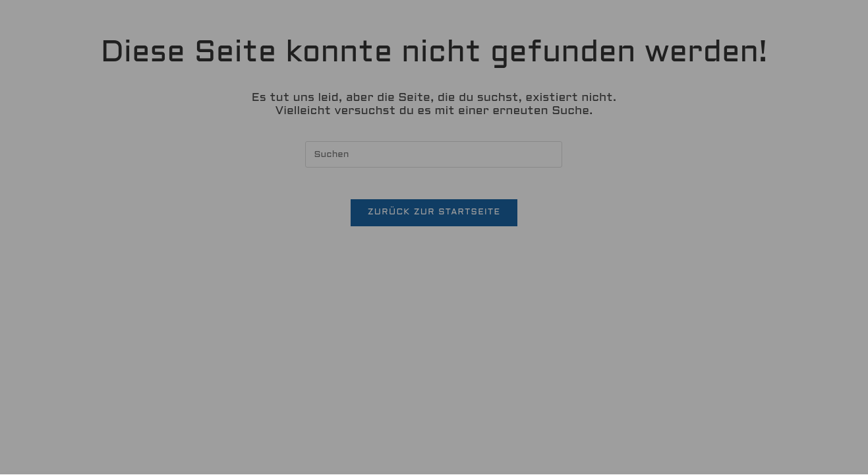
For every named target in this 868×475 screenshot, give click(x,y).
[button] (434, 357)
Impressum (495, 422)
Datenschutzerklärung (510, 247)
